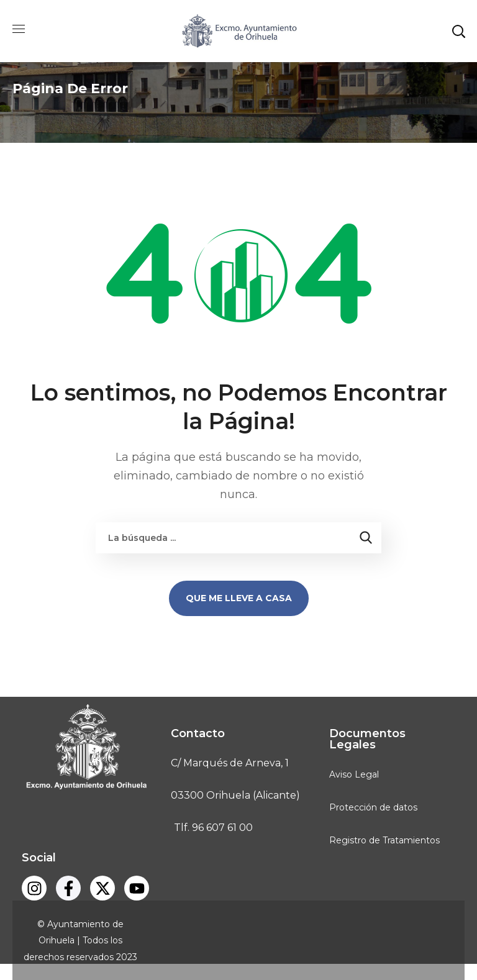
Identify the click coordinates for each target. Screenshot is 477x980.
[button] (458, 31)
